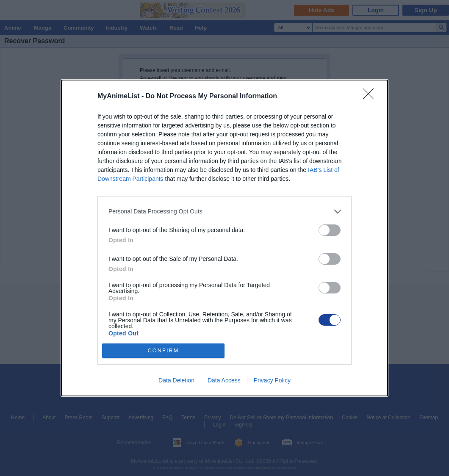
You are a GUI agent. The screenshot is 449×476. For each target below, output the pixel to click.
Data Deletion (176, 380)
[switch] (330, 230)
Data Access (224, 380)
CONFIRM (163, 351)
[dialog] (224, 238)
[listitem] (224, 212)
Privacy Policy (272, 380)
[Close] (371, 97)
